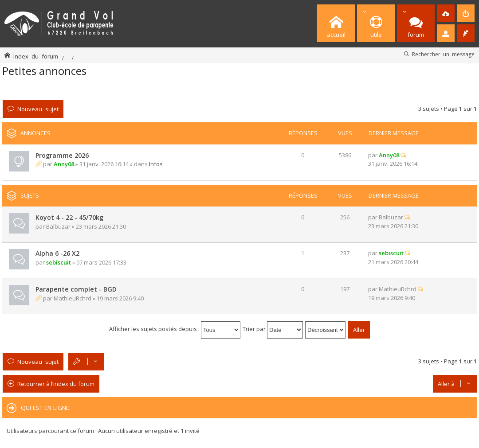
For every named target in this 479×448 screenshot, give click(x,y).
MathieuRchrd (73, 298)
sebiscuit (59, 262)
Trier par (273, 329)
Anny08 (64, 164)
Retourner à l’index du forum (56, 384)
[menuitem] (446, 13)
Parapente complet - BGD (76, 289)
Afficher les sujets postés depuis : (175, 329)
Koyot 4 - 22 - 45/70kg (69, 217)
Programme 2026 (62, 155)
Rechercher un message (443, 54)
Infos (156, 164)
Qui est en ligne (45, 408)
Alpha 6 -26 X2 (57, 253)
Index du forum (36, 56)
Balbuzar (58, 226)
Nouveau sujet (38, 109)
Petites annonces (44, 71)
